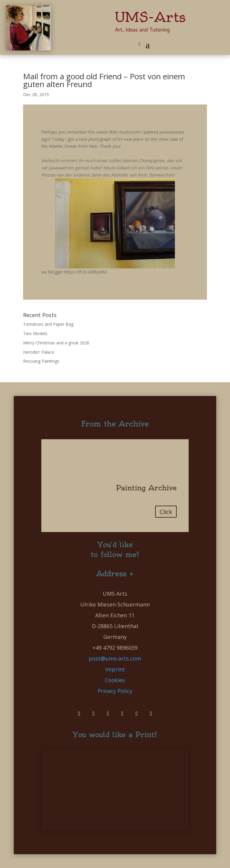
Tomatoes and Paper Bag (48, 324)
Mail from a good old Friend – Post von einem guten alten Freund (104, 80)
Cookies (115, 680)
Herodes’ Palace (39, 352)
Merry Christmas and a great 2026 (56, 343)
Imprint (115, 669)
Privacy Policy (115, 691)
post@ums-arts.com (115, 658)
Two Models (35, 333)
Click (166, 512)
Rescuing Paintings (41, 361)
